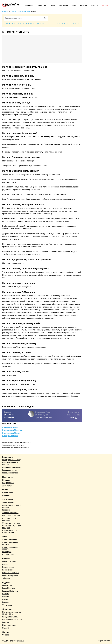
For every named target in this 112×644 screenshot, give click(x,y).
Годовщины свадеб (10, 473)
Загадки (5, 622)
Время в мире (8, 570)
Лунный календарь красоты (10, 548)
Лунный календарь (10, 540)
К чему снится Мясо (10, 427)
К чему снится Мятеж (11, 433)
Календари (29, 5)
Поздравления (8, 483)
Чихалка (6, 594)
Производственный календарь (10, 464)
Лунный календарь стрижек (10, 543)
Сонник (105, 5)
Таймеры (6, 578)
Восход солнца (8, 567)
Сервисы (84, 5)
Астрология (64, 5)
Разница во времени (11, 573)
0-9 (6, 23)
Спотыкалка (7, 605)
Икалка (5, 599)
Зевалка (6, 602)
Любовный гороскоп (10, 513)
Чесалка (6, 597)
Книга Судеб (7, 585)
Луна (74, 5)
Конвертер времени (10, 576)
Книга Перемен (8, 588)
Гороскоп (6, 510)
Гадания (95, 5)
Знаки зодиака (8, 502)
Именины (6, 495)
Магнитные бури (9, 562)
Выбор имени (8, 493)
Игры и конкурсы (9, 625)
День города (7, 486)
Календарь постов (10, 470)
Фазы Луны (7, 552)
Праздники (42, 5)
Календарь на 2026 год (12, 460)
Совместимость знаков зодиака (12, 506)
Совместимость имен (11, 523)
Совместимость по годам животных (10, 532)
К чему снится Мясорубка (13, 430)
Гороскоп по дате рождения (9, 519)
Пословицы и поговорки (12, 619)
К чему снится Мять (10, 436)
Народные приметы (10, 617)
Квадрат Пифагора (10, 591)
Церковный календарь (11, 467)
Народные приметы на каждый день (11, 613)
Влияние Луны (8, 554)
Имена (52, 5)
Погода (5, 564)
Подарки (6, 628)
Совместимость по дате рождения (12, 527)
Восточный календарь (11, 515)
